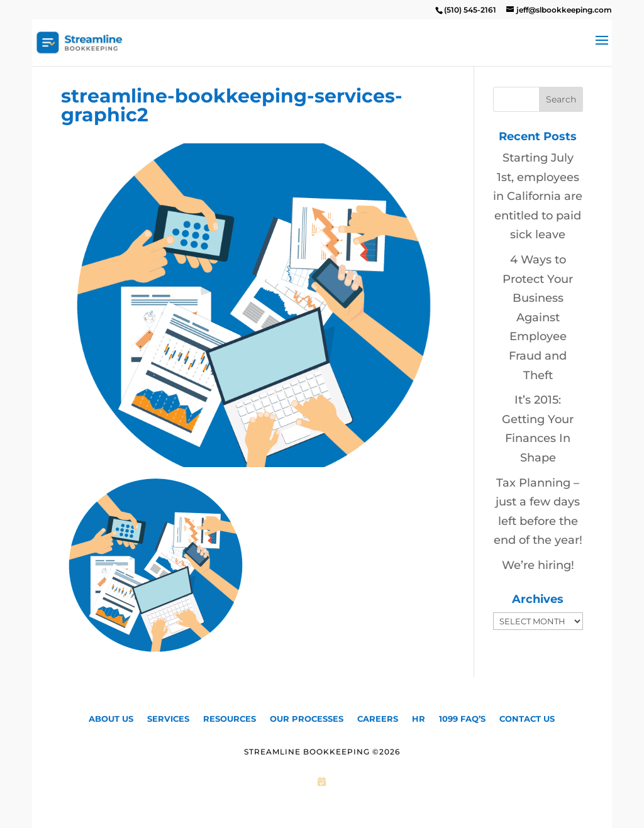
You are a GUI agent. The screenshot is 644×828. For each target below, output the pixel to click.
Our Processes (307, 718)
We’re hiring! (538, 565)
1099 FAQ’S (462, 718)
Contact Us (527, 718)
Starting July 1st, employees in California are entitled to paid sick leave (538, 196)
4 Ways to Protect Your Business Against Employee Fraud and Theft (538, 317)
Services (168, 718)
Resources (230, 718)
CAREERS (378, 718)
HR (419, 718)
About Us (111, 718)
